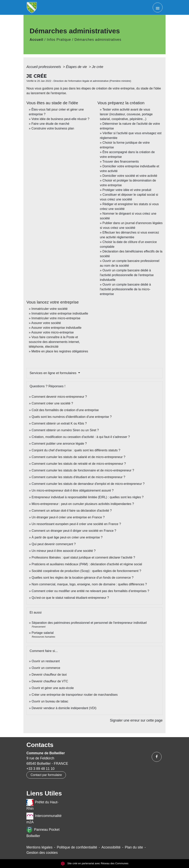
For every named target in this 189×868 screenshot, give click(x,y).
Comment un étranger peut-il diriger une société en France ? (74, 531)
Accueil (36, 40)
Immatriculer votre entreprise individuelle (60, 313)
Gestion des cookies (42, 853)
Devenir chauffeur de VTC (50, 681)
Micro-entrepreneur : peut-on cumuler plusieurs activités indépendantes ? (83, 504)
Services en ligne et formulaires (53, 373)
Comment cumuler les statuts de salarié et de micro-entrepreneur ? (78, 457)
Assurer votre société (46, 323)
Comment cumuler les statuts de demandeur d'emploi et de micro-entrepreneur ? (88, 484)
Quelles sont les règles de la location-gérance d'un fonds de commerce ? (82, 578)
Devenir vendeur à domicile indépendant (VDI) (64, 708)
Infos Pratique (59, 40)
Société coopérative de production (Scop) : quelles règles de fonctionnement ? (86, 571)
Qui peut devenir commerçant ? (54, 544)
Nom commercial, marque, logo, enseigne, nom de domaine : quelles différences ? (89, 584)
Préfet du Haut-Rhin (42, 805)
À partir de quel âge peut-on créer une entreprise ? (67, 537)
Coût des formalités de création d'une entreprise (65, 410)
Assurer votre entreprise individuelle (56, 328)
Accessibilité (111, 847)
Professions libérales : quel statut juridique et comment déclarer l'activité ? (83, 557)
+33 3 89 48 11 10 (40, 769)
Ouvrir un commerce (46, 668)
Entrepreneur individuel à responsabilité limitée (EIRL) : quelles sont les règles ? (87, 497)
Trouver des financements (121, 162)
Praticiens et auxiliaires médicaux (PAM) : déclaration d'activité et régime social (87, 564)
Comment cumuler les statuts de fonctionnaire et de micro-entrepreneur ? (83, 470)
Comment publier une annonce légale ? (59, 444)
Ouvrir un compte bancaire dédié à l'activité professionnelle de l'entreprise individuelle (127, 275)
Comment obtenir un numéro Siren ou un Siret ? (65, 430)
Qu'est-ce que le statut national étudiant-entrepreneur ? (70, 598)
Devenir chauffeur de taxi (49, 675)
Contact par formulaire (46, 775)
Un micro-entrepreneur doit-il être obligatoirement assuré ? (73, 490)
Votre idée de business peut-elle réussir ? (60, 119)
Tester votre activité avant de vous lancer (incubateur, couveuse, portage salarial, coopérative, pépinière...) (126, 114)
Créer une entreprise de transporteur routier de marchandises (75, 695)
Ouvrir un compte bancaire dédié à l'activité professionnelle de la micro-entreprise (125, 289)
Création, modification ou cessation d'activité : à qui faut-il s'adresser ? (81, 437)
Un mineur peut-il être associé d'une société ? (64, 551)
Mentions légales (39, 847)
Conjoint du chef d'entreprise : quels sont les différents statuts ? (76, 450)
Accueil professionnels (44, 67)
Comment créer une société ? (52, 403)
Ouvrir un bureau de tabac (50, 701)
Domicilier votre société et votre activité (130, 176)
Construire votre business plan (53, 128)
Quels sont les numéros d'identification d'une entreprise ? (72, 417)
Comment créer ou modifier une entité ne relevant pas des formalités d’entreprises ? (90, 591)
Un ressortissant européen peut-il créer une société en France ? (76, 524)
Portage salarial (43, 633)
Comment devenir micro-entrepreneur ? (59, 397)
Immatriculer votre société (49, 309)
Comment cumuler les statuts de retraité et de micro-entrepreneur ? (79, 464)
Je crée (98, 67)
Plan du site (134, 847)
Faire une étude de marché (50, 124)
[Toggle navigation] (158, 7)
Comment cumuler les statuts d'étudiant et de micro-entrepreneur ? (78, 477)
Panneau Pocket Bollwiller (43, 832)
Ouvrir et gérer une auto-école (53, 688)
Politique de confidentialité (77, 847)
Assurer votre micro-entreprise (52, 332)
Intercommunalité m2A (44, 818)
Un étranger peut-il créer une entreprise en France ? (68, 517)
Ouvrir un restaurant (46, 661)
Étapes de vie (77, 67)
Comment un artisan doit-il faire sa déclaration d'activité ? (72, 511)
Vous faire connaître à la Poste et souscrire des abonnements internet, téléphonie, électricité (54, 342)
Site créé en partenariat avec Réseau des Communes (95, 864)
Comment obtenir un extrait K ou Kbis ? (59, 423)
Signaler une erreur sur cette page (136, 720)
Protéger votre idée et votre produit (127, 190)
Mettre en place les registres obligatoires (60, 351)
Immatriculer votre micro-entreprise (56, 318)
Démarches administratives (98, 40)
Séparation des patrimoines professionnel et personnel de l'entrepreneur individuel (89, 623)
